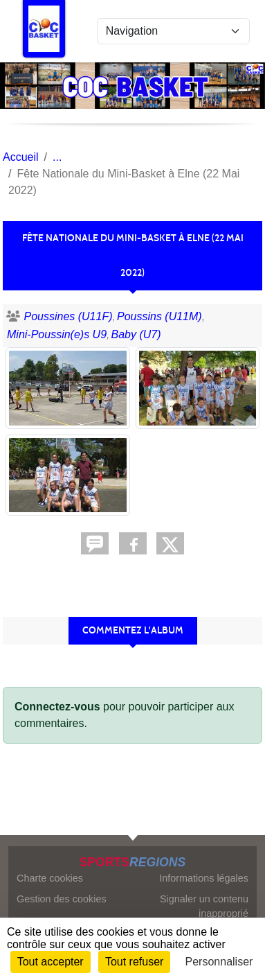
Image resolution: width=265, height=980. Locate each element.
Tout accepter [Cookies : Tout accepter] (51, 962)
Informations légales (204, 878)
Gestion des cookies (62, 899)
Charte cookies (50, 878)
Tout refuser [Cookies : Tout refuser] (134, 962)
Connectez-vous (57, 707)
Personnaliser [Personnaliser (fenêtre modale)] (219, 962)
